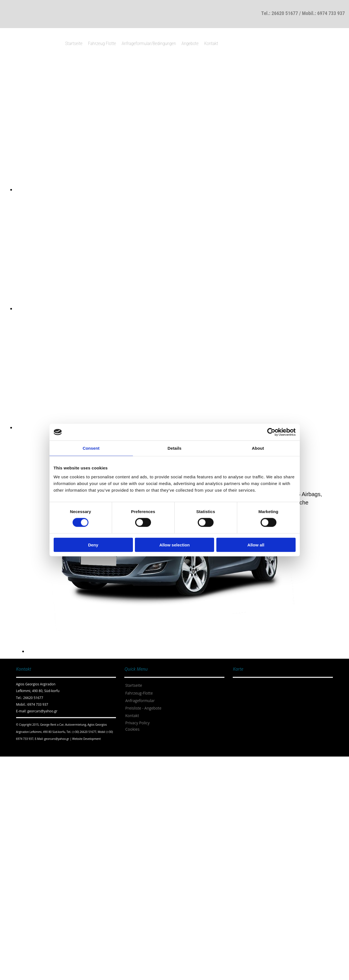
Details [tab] (175, 448)
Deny (93, 545)
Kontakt (211, 43)
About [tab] (258, 448)
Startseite (74, 43)
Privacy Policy (137, 723)
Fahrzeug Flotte (102, 43)
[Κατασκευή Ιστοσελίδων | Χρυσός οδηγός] (21, 749)
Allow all (256, 545)
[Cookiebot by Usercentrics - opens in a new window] (271, 432)
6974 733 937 (331, 13)
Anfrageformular (140, 701)
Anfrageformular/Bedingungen (149, 43)
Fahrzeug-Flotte (139, 693)
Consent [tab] (91, 448)
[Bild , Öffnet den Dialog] (182, 190)
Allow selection (174, 545)
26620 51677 (285, 13)
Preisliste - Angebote (143, 708)
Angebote (190, 43)
